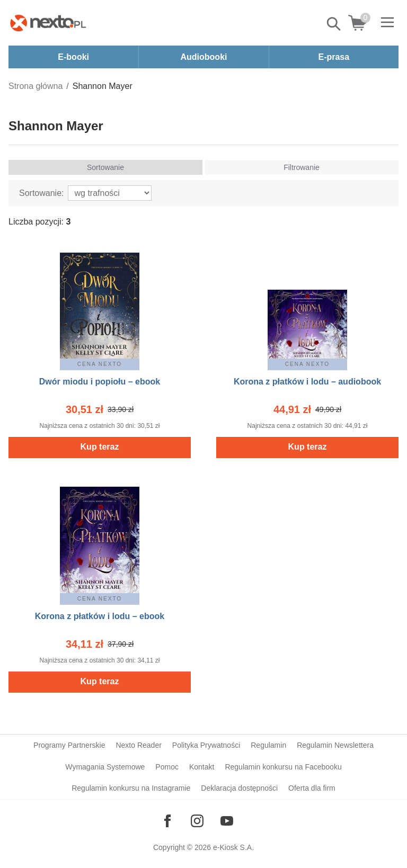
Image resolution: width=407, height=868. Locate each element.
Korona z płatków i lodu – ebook (100, 616)
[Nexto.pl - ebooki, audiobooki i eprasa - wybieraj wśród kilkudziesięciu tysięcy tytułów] (48, 23)
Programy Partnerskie (69, 745)
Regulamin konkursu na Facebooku (283, 767)
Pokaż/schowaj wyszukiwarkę (334, 24)
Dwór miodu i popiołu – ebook (100, 382)
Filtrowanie (302, 167)
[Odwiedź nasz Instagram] (197, 821)
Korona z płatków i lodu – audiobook (307, 382)
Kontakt (202, 767)
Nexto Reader (138, 745)
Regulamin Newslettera (335, 745)
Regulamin (268, 745)
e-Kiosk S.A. (233, 847)
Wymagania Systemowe (105, 767)
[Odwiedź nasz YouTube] (227, 821)
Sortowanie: (42, 193)
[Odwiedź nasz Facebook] (167, 821)
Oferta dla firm (312, 788)
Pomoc (167, 767)
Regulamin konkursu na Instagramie (131, 788)
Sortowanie (105, 167)
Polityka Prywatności (206, 745)
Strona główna (36, 86)
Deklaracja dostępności (239, 788)
